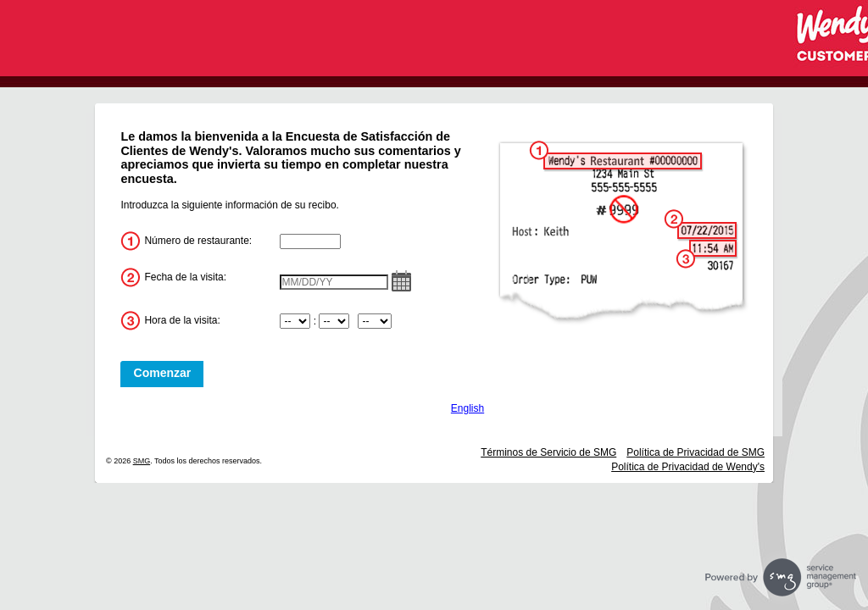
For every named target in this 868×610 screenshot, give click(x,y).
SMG (142, 461)
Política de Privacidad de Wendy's (688, 467)
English (467, 408)
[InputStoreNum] (310, 241)
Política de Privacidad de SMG (696, 452)
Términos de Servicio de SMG (548, 452)
